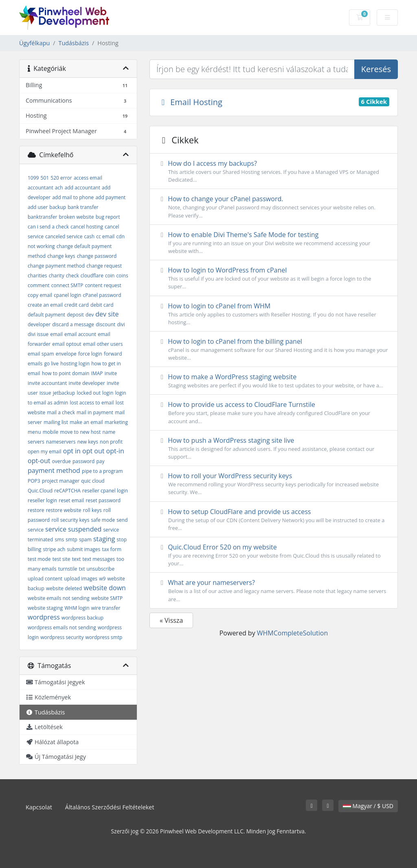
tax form (112, 549)
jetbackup (64, 393)
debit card (102, 305)
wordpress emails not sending (62, 627)
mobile (50, 432)
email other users (103, 344)
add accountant (82, 188)
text (77, 559)
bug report (108, 217)
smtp (71, 539)
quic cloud (93, 481)
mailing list (56, 422)
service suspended (73, 529)
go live (51, 364)
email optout (67, 344)
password (83, 461)
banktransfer (42, 217)
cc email (105, 236)
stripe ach (54, 549)
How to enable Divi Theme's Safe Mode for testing (274, 243)
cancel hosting (87, 227)
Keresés (376, 69)
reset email (71, 500)
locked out (89, 393)
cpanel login (67, 295)
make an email (86, 422)
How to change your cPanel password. (274, 207)
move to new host (80, 432)
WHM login (77, 608)
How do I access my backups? (274, 171)
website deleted (64, 588)
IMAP (97, 373)
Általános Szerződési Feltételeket (110, 807)
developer (39, 324)
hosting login (75, 364)
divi (121, 324)
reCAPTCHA (67, 491)
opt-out (39, 461)
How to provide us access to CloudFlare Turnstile (274, 412)
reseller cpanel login (105, 491)
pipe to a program (102, 471)
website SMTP (107, 598)
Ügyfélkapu (34, 43)
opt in (72, 451)
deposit (75, 315)
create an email (45, 305)
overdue (61, 461)
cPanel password (102, 295)
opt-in (115, 451)
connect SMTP (67, 285)
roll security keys (70, 520)
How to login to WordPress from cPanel (274, 278)
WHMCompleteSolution (292, 633)
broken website (76, 217)
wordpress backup (82, 618)
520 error (61, 178)
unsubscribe (101, 569)
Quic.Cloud (40, 491)
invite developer (87, 383)
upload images (81, 579)
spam (85, 539)
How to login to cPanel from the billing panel (274, 349)
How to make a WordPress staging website (274, 381)
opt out (93, 451)
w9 (102, 579)
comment (39, 285)
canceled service (64, 236)
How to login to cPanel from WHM (274, 314)
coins (122, 276)
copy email (40, 295)
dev (90, 315)
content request (103, 285)
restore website (64, 510)
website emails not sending (59, 598)
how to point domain (66, 373)
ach (59, 188)
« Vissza (171, 620)
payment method (54, 470)
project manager (61, 481)
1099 (33, 178)
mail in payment (95, 412)
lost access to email (92, 403)
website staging (45, 608)
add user (38, 207)
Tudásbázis (74, 43)
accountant (41, 188)
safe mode (103, 520)
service (36, 530)
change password (97, 256)
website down (105, 588)
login (108, 393)
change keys (61, 256)
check (72, 276)
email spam (41, 354)
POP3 (34, 481)
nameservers (61, 442)
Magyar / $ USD (368, 806)
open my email (45, 452)
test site (61, 559)
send (122, 520)
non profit (111, 442)
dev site (107, 314)
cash (90, 236)
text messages (99, 559)
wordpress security (62, 637)
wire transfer (106, 608)
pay (100, 461)
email (56, 334)
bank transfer (83, 207)
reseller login (42, 500)
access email (88, 178)
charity (57, 276)
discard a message (73, 324)
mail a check (61, 412)
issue (45, 393)
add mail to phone (73, 197)
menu (34, 432)
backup (58, 207)
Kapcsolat (39, 807)
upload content (45, 579)
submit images (84, 549)
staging (104, 539)
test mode (39, 559)
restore (36, 510)
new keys (88, 442)
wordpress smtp (104, 637)
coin (110, 276)
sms (60, 539)
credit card (77, 305)
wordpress (44, 617)
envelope (66, 354)
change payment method (56, 266)
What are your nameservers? (274, 590)
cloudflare (92, 276)
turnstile (68, 569)
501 (45, 178)
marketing (116, 422)
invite (111, 373)
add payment (110, 197)
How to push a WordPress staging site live (274, 448)
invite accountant (47, 383)
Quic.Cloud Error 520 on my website (274, 555)
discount (105, 324)
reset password (103, 500)
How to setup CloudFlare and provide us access (274, 520)
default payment (46, 315)
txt (82, 569)
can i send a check (48, 227)
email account (80, 334)
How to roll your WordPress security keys (274, 484)
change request (104, 266)
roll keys (92, 510)
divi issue (38, 334)
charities (37, 276)
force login (90, 354)
